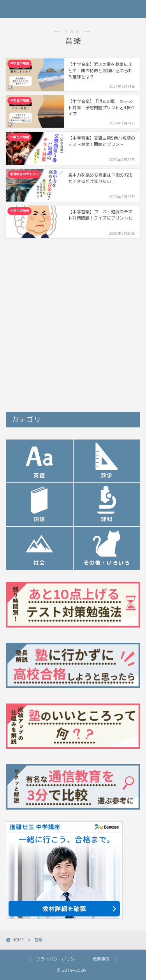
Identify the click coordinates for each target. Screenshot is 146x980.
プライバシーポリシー (58, 959)
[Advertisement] (73, 327)
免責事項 (101, 959)
